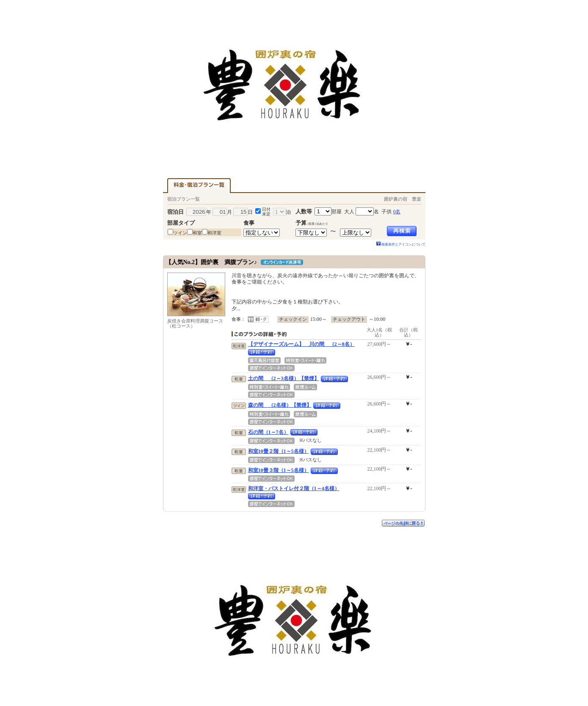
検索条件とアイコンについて (401, 244)
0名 (397, 212)
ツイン (180, 233)
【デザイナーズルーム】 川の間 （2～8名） (301, 344)
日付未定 (266, 212)
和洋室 (214, 233)
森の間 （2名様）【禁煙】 (280, 405)
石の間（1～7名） (268, 432)
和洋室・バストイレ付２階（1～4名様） (294, 488)
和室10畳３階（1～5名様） (279, 470)
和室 (197, 233)
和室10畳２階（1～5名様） (279, 451)
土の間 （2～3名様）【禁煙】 (284, 378)
